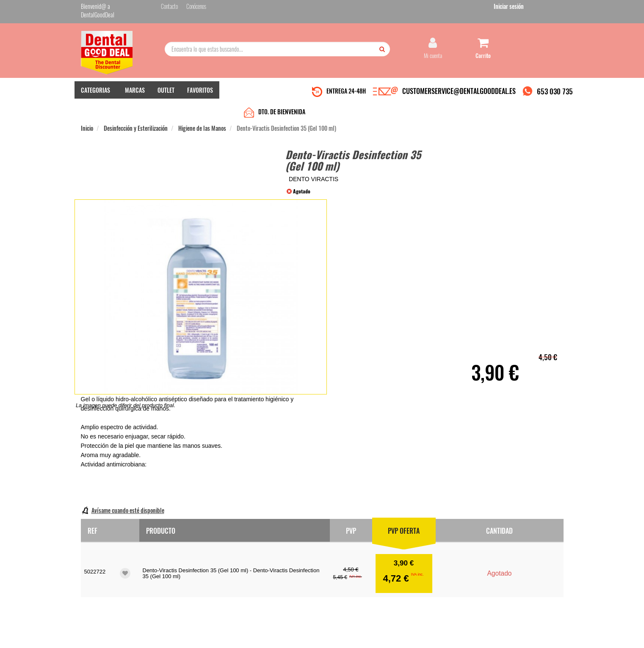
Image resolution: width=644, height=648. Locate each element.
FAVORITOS (200, 89)
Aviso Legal (392, 635)
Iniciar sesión (549, 8)
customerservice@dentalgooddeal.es (348, 635)
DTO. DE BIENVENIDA (282, 90)
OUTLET (166, 89)
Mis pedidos (258, 553)
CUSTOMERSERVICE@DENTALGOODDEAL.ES (459, 90)
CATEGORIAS (95, 89)
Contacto (255, 544)
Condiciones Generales (426, 635)
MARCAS (135, 89)
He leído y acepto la (381, 573)
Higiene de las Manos (202, 106)
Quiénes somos (179, 544)
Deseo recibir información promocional (384, 587)
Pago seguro (176, 561)
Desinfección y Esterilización (136, 106)
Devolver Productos (266, 561)
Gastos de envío (180, 569)
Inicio (87, 106)
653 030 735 (555, 90)
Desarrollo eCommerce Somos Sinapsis (113, 640)
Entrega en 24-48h (183, 553)
